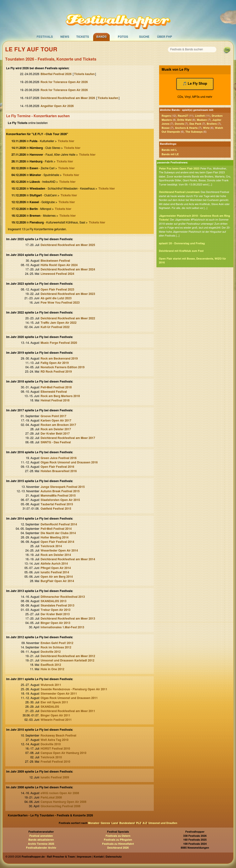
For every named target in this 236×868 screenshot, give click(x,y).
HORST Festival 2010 (55, 749)
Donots (179, 124)
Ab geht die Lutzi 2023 (56, 298)
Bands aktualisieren (41, 840)
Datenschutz (114, 857)
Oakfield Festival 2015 (56, 509)
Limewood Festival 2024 (57, 274)
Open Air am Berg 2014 (57, 577)
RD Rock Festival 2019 (56, 372)
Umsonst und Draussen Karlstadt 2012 (67, 661)
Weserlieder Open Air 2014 (59, 551)
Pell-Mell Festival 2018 (56, 387)
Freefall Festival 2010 (55, 762)
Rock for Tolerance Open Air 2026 (64, 82)
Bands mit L (169, 150)
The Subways (194, 132)
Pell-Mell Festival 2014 (56, 529)
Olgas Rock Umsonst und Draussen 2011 (69, 698)
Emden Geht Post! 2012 (57, 643)
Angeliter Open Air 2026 (57, 106)
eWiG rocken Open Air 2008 (60, 793)
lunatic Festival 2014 (55, 572)
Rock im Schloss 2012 (56, 647)
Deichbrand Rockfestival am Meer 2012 (68, 656)
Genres (105, 823)
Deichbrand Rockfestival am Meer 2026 (68, 98)
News (65, 37)
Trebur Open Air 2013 (55, 610)
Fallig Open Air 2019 (55, 363)
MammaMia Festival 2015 (58, 496)
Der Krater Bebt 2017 (55, 434)
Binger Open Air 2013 (55, 623)
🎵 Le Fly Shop (195, 84)
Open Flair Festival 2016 (57, 467)
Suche (144, 37)
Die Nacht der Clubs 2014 (58, 533)
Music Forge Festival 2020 (59, 343)
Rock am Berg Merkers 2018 (60, 396)
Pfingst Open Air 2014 (56, 568)
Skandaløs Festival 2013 (57, 606)
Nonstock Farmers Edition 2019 (62, 367)
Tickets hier (66, 141)
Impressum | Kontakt (90, 857)
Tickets (83, 37)
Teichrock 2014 (51, 546)
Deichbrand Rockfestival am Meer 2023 (68, 294)
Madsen (202, 120)
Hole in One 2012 (52, 669)
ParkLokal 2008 (51, 798)
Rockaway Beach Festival (58, 736)
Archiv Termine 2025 (41, 844)
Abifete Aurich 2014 (54, 564)
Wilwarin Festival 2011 (56, 720)
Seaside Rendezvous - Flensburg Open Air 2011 (74, 689)
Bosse (166, 128)
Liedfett (200, 116)
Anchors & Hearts (186, 128)
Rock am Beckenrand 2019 (59, 359)
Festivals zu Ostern (118, 836)
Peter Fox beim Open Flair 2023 (179, 169)
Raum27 (183, 116)
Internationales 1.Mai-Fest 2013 (62, 627)
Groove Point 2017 (53, 416)
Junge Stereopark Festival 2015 (63, 487)
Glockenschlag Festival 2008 (60, 806)
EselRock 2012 (51, 665)
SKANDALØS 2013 (53, 601)
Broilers (212, 124)
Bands (102, 37)
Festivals (45, 37)
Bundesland (127, 823)
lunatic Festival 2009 (55, 777)
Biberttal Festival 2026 (56, 74)
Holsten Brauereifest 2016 (59, 471)
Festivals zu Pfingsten (118, 840)
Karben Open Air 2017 (56, 421)
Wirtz (206, 128)
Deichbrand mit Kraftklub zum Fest (181, 251)
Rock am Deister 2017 (56, 429)
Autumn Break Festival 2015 (60, 491)
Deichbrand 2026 (118, 848)
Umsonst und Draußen (163, 823)
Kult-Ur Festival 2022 (55, 327)
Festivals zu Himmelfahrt (118, 844)
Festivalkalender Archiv (41, 848)
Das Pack (195, 124)
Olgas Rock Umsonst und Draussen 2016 (69, 462)
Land (115, 823)
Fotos (123, 37)
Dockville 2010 (51, 744)
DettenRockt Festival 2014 (59, 524)
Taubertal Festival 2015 (57, 504)
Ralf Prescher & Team (61, 857)
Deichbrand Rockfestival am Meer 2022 (68, 318)
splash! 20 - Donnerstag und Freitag (182, 243)
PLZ (139, 823)
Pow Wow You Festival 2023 (60, 303)
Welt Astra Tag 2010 (54, 740)
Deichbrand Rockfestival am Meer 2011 (68, 711)
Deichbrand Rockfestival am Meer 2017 (68, 438)
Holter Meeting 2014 (54, 538)
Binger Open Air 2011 (55, 715)
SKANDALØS (50, 707)
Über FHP (165, 37)
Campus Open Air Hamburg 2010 (63, 753)
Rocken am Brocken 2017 (58, 425)
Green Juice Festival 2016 (58, 458)
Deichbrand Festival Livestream (179, 192)
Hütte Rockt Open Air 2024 (59, 265)
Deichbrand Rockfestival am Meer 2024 (68, 269)
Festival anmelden (41, 836)
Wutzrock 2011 (51, 685)
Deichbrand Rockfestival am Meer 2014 (68, 559)
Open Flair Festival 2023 (57, 290)
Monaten (94, 823)
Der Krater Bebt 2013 (55, 614)
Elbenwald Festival (54, 392)
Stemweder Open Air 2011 (59, 694)
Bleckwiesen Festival (55, 261)
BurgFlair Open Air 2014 (57, 581)
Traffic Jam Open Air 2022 (58, 323)
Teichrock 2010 (51, 757)
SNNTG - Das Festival (56, 442)
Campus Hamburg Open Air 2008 (63, 802)
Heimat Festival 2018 (55, 400)
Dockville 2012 (51, 652)
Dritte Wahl (184, 120)
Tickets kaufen (84, 74)
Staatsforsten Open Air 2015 (60, 500)
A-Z (145, 823)
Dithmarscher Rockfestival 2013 (63, 597)
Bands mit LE (170, 154)
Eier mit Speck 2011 (54, 702)
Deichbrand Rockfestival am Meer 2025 (68, 245)
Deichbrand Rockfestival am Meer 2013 (68, 619)
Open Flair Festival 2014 (57, 542)
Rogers (166, 116)
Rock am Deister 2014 (56, 555)
